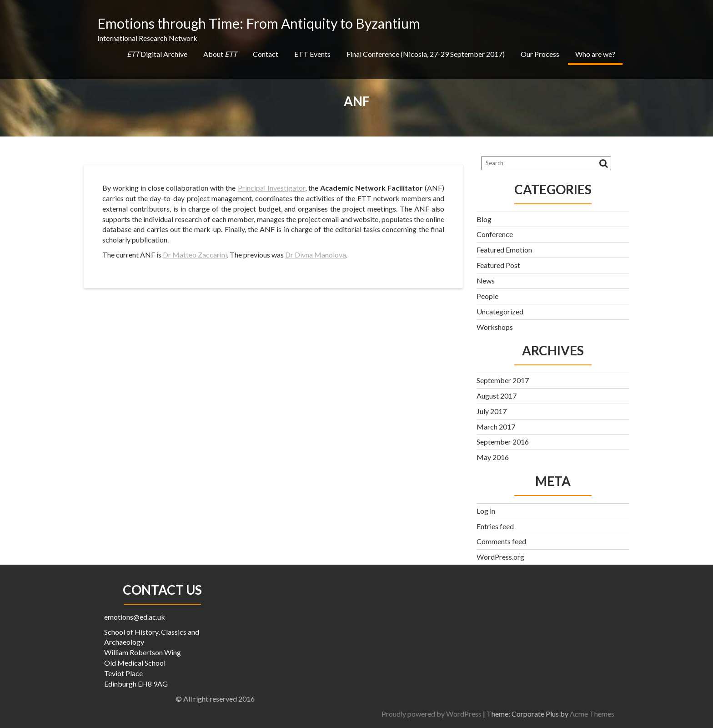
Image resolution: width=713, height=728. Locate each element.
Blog (484, 219)
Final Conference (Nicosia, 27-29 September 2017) (426, 54)
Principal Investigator (271, 188)
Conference (495, 234)
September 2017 (503, 380)
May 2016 (493, 457)
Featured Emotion (504, 250)
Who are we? (595, 54)
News (486, 281)
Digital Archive (157, 54)
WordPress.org (500, 557)
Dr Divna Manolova (316, 255)
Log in (486, 511)
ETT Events (312, 54)
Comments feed (501, 541)
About (220, 54)
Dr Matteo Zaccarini (195, 255)
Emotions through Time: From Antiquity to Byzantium (259, 23)
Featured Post (498, 265)
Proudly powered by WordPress (542, 714)
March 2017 (496, 427)
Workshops (495, 327)
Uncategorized (500, 311)
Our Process (540, 54)
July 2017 (492, 411)
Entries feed (495, 526)
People (487, 296)
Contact (266, 54)
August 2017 (497, 396)
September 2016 (503, 442)
